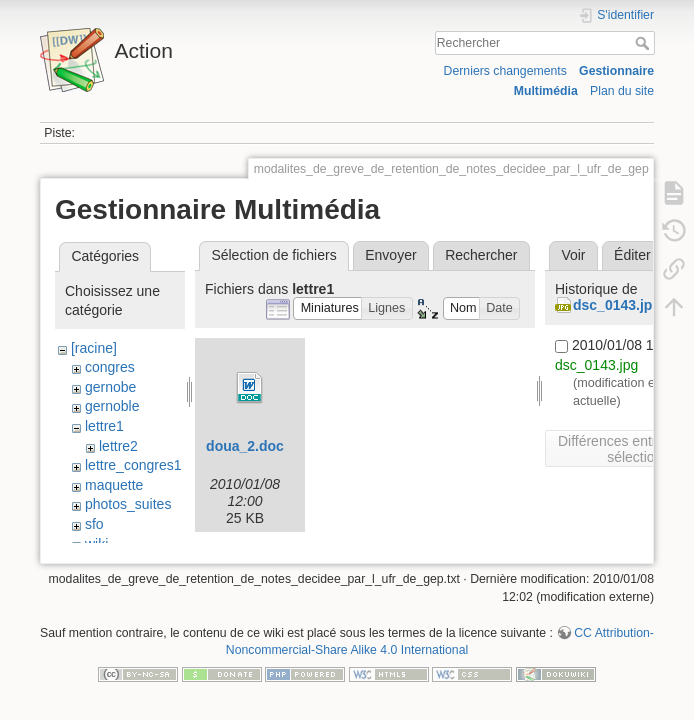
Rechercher (644, 43)
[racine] (94, 348)
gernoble (112, 406)
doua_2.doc (245, 446)
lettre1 (104, 426)
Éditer (632, 255)
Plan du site (622, 91)
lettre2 (118, 446)
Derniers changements (505, 71)
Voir (573, 255)
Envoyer (390, 255)
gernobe (110, 387)
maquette (114, 485)
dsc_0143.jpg (617, 305)
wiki (96, 544)
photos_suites (128, 504)
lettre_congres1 (133, 465)
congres (110, 367)
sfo (94, 524)
